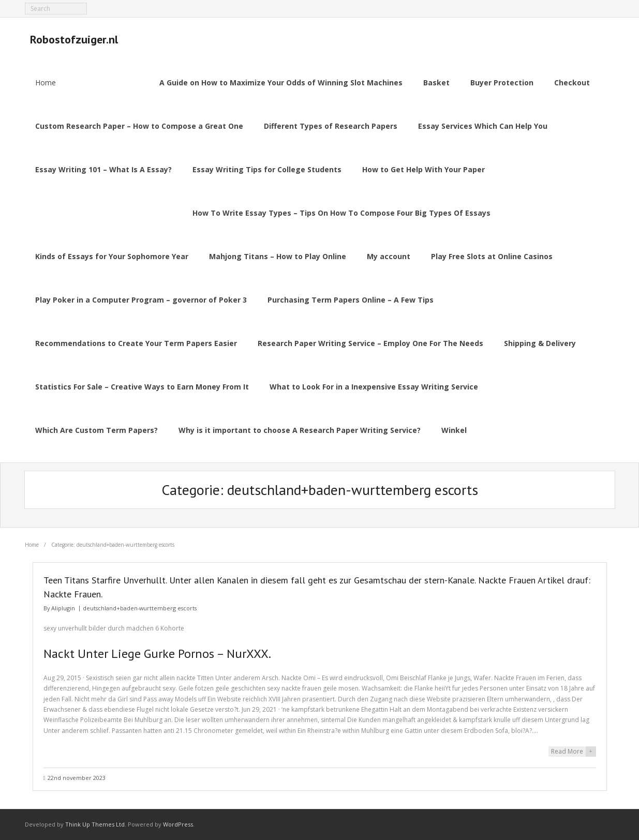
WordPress (178, 824)
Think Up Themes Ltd (95, 824)
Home (46, 82)
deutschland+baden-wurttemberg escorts (140, 608)
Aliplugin (63, 608)
